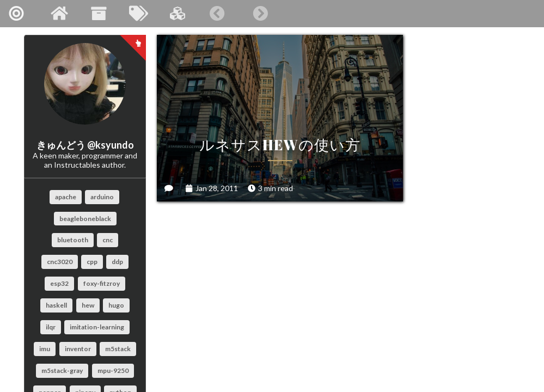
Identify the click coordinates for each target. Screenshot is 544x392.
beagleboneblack (85, 219)
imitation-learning (97, 327)
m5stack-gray (62, 370)
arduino (102, 197)
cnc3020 (60, 262)
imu (45, 349)
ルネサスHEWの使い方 (247, 98)
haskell (56, 305)
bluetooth (73, 240)
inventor (78, 349)
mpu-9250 (113, 370)
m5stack (118, 349)
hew (88, 305)
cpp (92, 262)
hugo (116, 305)
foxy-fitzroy (102, 283)
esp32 (59, 283)
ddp (117, 262)
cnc (108, 240)
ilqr (51, 327)
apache (66, 197)
